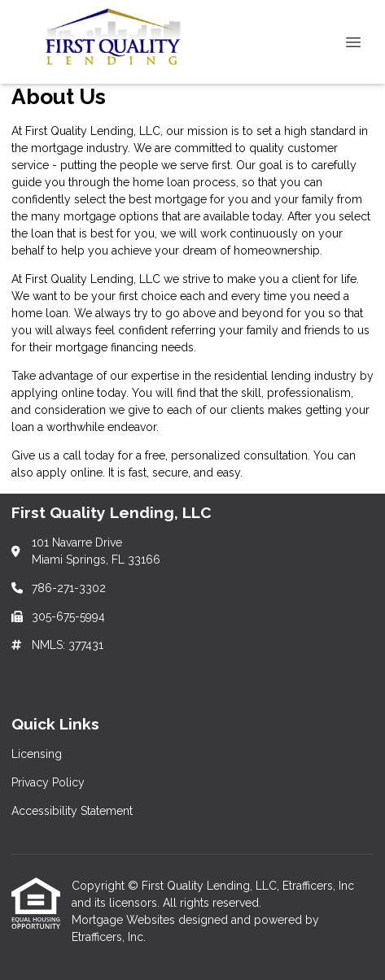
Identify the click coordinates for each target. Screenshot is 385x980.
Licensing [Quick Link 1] (37, 754)
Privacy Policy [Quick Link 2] (48, 782)
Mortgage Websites (125, 920)
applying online (52, 393)
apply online (70, 473)
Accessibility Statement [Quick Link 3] (72, 811)
